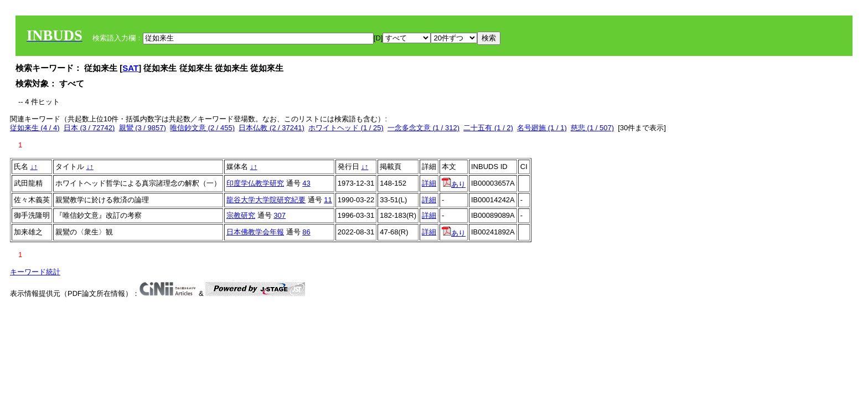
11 (328, 200)
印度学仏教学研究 (255, 183)
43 (306, 183)
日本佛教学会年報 (255, 232)
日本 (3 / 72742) (89, 128)
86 (306, 232)
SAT (130, 68)
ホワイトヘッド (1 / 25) (346, 128)
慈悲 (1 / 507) (592, 128)
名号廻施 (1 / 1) (542, 128)
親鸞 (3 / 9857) (143, 128)
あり (454, 184)
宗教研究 (241, 215)
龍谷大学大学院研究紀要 (266, 200)
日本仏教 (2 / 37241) (272, 128)
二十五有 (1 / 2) (488, 128)
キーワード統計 (35, 272)
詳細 (429, 183)
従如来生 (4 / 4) (35, 128)
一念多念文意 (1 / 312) (423, 128)
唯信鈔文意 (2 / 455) (202, 128)
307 (280, 215)
